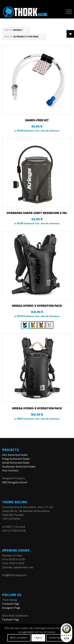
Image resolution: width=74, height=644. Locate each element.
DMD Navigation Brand (15, 482)
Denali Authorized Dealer (16, 463)
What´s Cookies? (19, 638)
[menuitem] (67, 12)
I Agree (38, 638)
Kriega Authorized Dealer (16, 459)
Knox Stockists (10, 471)
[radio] (25, 325)
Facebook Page (11, 604)
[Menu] (67, 12)
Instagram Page (11, 608)
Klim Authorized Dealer (15, 455)
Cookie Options (57, 638)
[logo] (30, 12)
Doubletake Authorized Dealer (19, 467)
